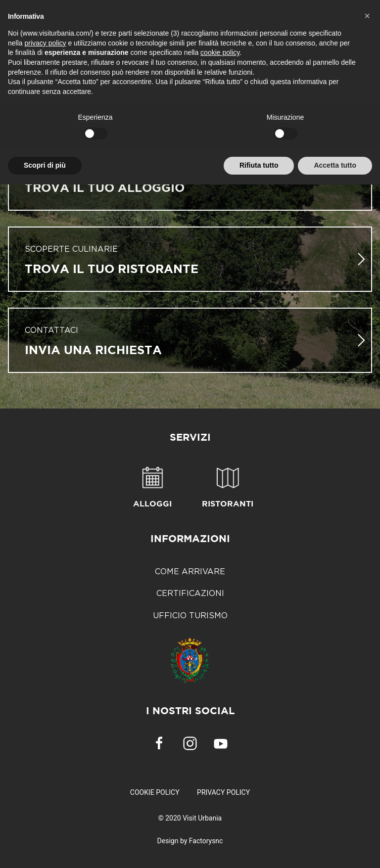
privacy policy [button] (45, 43)
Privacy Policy (223, 792)
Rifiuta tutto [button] (259, 165)
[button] (367, 16)
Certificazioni (190, 593)
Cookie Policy (155, 792)
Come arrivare (190, 571)
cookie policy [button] (220, 52)
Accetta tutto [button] (335, 165)
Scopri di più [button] (45, 165)
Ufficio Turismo (190, 615)
